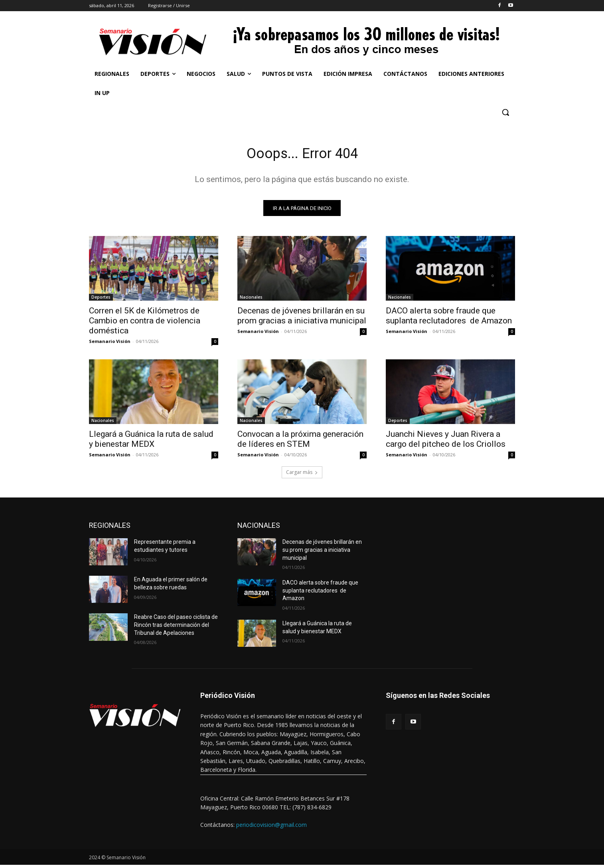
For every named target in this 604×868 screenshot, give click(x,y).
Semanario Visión (110, 344)
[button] (505, 112)
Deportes (101, 300)
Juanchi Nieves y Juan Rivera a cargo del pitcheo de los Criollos (446, 442)
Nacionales (251, 300)
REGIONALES (110, 528)
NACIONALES (259, 528)
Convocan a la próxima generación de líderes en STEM (300, 442)
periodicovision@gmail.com (271, 827)
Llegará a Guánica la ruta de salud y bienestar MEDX (151, 442)
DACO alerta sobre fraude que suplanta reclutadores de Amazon (449, 319)
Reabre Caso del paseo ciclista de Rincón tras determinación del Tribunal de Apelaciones (176, 628)
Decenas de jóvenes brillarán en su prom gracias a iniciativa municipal (302, 319)
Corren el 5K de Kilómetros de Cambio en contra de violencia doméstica (145, 324)
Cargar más (302, 475)
